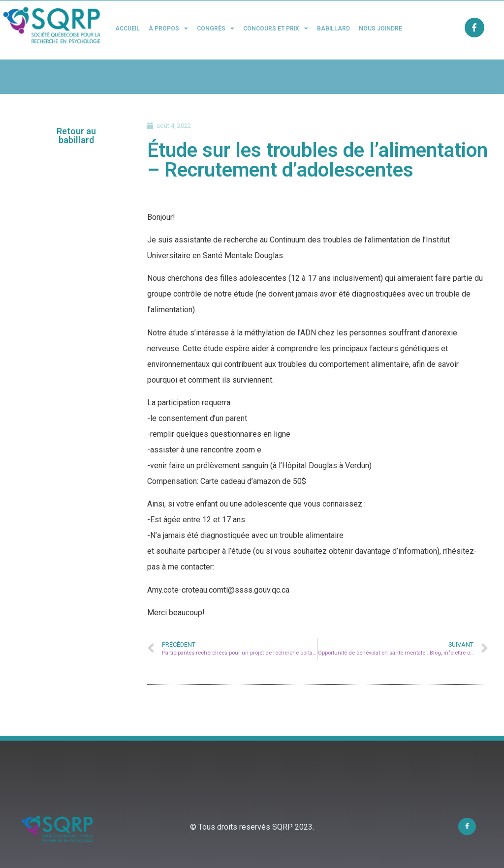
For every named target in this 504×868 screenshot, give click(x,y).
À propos (168, 29)
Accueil (127, 29)
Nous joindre (380, 29)
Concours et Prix (276, 29)
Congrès (216, 29)
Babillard (333, 29)
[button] (77, 136)
